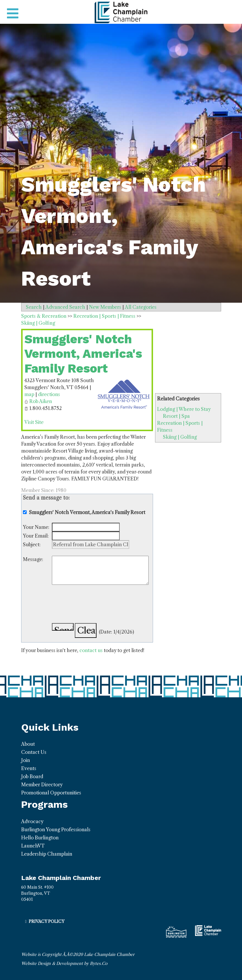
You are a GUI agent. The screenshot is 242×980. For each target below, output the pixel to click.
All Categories (141, 307)
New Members (105, 307)
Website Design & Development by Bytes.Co (64, 963)
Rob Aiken (41, 401)
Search (34, 307)
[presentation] (96, 605)
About (28, 744)
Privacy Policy (47, 921)
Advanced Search (65, 307)
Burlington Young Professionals (56, 830)
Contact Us (34, 752)
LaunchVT (33, 846)
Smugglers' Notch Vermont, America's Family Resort (83, 354)
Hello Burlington (40, 838)
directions (49, 394)
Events (29, 768)
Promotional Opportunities (51, 793)
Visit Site (34, 422)
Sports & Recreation (44, 316)
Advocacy (32, 821)
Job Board (32, 776)
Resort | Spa (176, 416)
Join (26, 760)
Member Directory (42, 785)
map (29, 394)
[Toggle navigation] (13, 14)
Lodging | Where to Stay (184, 409)
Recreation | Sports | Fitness (104, 316)
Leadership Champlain (47, 854)
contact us (91, 650)
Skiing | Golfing (180, 437)
